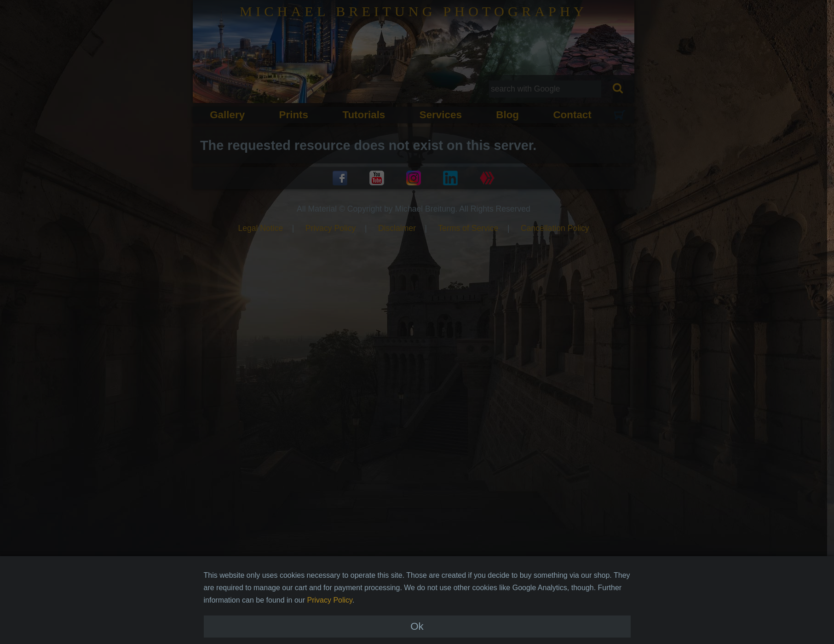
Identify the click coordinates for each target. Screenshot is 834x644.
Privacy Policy (330, 610)
